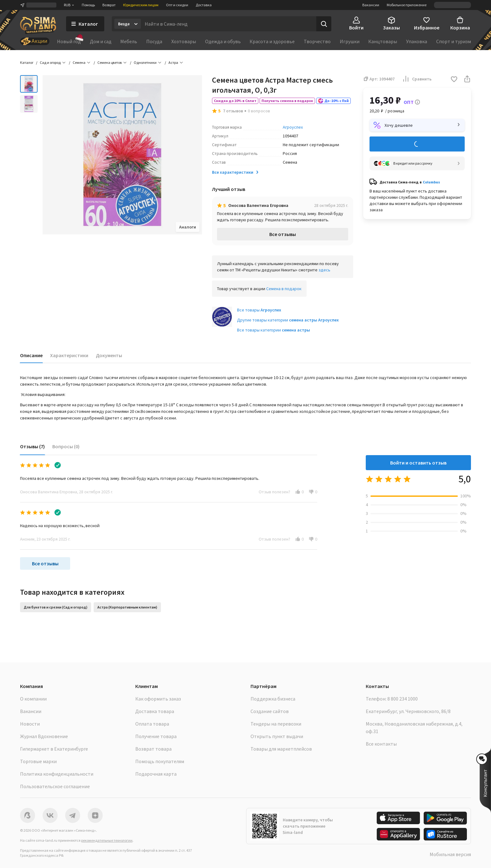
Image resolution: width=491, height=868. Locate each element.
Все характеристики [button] (236, 172)
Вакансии (371, 5)
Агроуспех (293, 127)
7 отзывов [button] (233, 111)
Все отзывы (283, 234)
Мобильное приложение (407, 5)
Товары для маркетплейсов (281, 749)
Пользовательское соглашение (55, 786)
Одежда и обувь (223, 41)
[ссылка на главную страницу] (38, 26)
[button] (454, 80)
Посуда (154, 41)
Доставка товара (155, 711)
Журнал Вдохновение (44, 736)
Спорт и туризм (454, 41)
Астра (173, 62)
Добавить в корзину (417, 144)
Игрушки (350, 41)
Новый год (69, 41)
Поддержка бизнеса (273, 699)
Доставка (204, 5)
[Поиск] (324, 24)
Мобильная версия (450, 854)
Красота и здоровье (272, 41)
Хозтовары (184, 41)
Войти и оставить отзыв (418, 463)
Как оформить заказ (158, 699)
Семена (79, 62)
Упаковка (417, 41)
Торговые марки (38, 761)
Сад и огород (50, 62)
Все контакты (381, 744)
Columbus (431, 182)
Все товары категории (274, 330)
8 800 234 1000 (403, 699)
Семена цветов (110, 62)
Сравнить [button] (417, 79)
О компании (33, 699)
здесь (324, 270)
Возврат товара (153, 749)
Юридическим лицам (141, 5)
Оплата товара (152, 724)
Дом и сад (101, 41)
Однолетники (145, 62)
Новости (30, 724)
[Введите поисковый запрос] (229, 24)
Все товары (259, 310)
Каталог (27, 62)
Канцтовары (383, 41)
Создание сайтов (270, 711)
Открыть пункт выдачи (277, 736)
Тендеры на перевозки (276, 724)
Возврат (109, 5)
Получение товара (156, 736)
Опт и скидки (177, 5)
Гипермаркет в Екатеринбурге (54, 749)
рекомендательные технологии (107, 840)
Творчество (317, 41)
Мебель (129, 41)
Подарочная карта (156, 774)
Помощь (88, 5)
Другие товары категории (288, 320)
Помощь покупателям (160, 761)
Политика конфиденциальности (57, 774)
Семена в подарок (284, 289)
